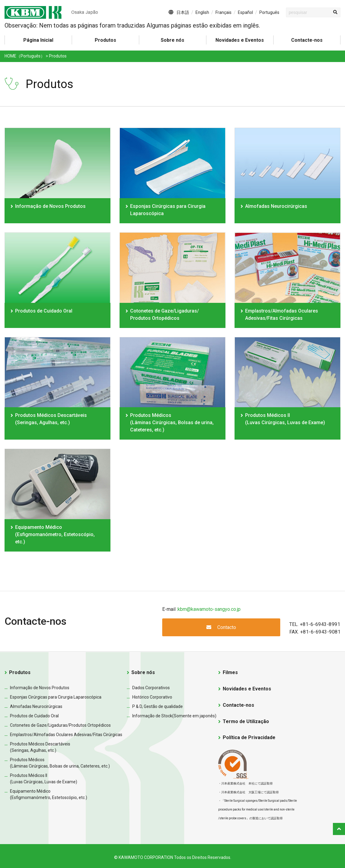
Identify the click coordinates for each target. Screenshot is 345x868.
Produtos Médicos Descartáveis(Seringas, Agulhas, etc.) (51, 419)
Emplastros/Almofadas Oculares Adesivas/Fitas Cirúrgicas (282, 314)
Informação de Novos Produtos (50, 206)
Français (223, 12)
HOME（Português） (25, 56)
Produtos (20, 672)
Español (245, 12)
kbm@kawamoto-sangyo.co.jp (209, 609)
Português (269, 12)
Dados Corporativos (151, 688)
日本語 (183, 12)
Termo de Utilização (246, 721)
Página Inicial (38, 40)
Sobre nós (172, 40)
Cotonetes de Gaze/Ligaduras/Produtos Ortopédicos (60, 725)
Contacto (221, 627)
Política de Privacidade (249, 737)
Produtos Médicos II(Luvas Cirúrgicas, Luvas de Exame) (285, 419)
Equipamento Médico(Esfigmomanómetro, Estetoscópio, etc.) (55, 534)
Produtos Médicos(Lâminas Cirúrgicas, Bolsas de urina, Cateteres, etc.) (172, 423)
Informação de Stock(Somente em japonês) (174, 716)
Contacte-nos (307, 40)
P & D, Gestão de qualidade (158, 706)
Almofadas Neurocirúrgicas (276, 206)
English (202, 12)
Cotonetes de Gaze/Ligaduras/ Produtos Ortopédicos (164, 314)
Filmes (230, 672)
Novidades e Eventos (240, 40)
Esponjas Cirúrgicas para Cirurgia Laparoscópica (168, 210)
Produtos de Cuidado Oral (44, 311)
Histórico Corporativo (152, 697)
